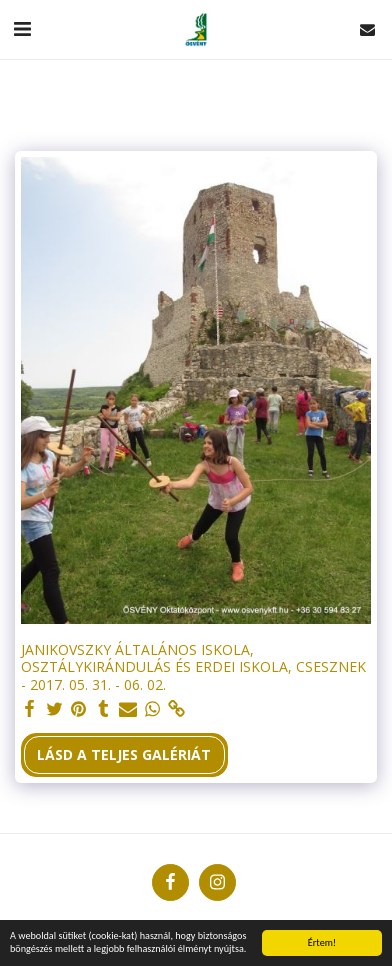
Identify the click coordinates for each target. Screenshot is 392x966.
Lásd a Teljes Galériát (124, 754)
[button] (22, 28)
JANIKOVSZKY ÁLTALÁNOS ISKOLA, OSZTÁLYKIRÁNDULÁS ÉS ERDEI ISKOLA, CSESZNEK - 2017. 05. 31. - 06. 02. (193, 667)
